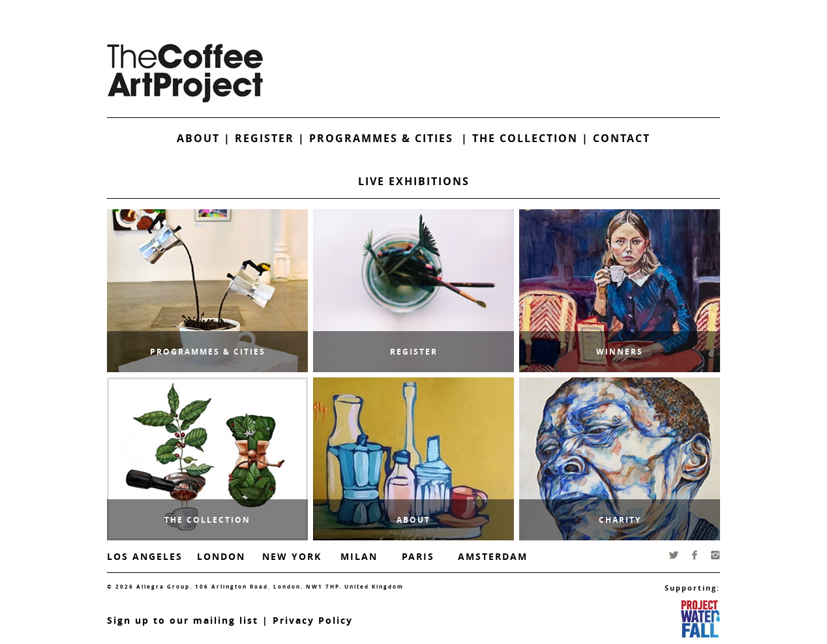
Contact (622, 138)
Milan (359, 556)
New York (292, 556)
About (198, 138)
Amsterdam (493, 556)
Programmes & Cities (385, 138)
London (221, 556)
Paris (418, 556)
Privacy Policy (313, 620)
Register (264, 138)
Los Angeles (145, 556)
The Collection (527, 138)
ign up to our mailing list (186, 620)
